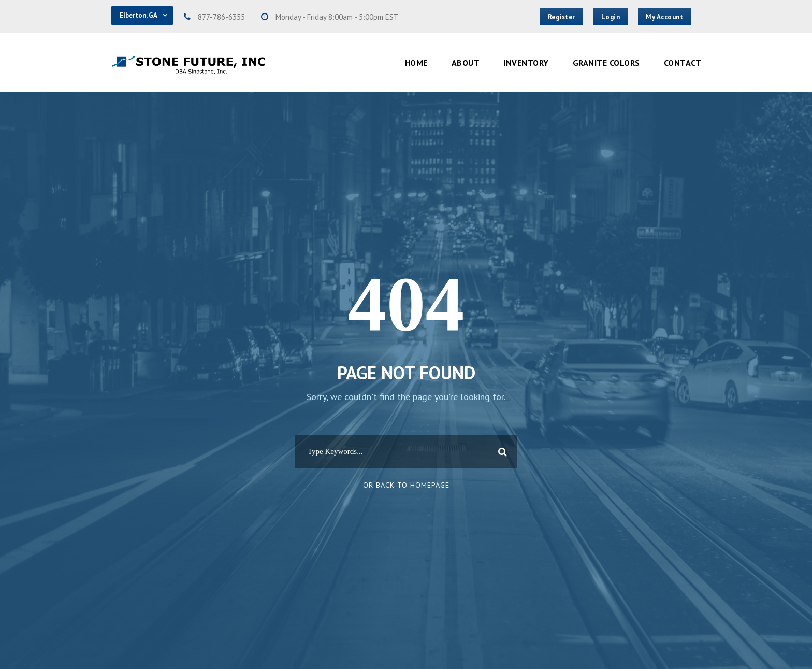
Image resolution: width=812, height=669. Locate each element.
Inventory (526, 63)
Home (416, 63)
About (466, 63)
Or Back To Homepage (406, 485)
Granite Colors (606, 63)
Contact (683, 63)
